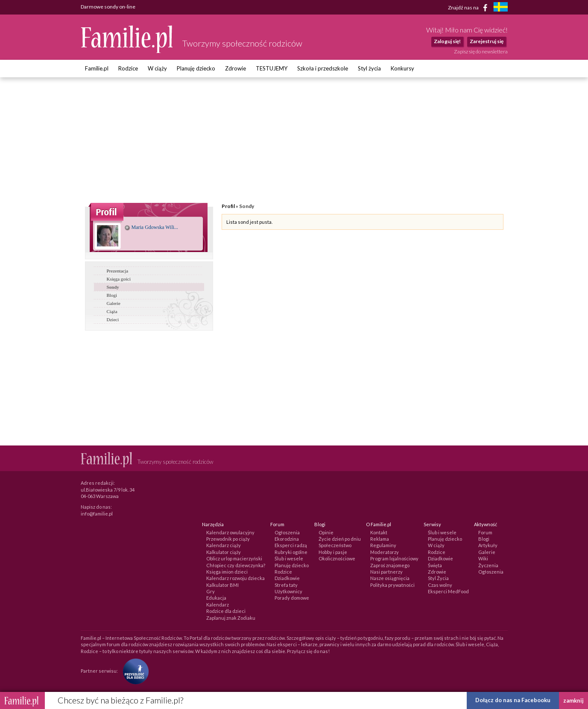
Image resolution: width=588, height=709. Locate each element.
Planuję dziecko (196, 68)
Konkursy (402, 68)
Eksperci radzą (291, 545)
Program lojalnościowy (394, 558)
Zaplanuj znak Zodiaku (231, 618)
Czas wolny (440, 585)
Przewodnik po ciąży (228, 539)
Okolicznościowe (337, 558)
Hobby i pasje (333, 552)
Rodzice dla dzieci (226, 611)
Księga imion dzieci (227, 572)
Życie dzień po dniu (340, 539)
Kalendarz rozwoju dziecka (235, 578)
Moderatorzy (385, 552)
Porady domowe (292, 598)
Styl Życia (438, 578)
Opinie (326, 532)
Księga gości (119, 279)
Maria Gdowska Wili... (152, 227)
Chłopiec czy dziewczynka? (236, 565)
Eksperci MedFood (448, 591)
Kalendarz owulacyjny (230, 532)
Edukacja (216, 598)
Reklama (380, 539)
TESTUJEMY (272, 68)
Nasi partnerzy (386, 572)
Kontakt (379, 532)
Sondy (113, 287)
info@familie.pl (97, 514)
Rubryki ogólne (291, 552)
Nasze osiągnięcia (390, 578)
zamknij (573, 700)
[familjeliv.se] (500, 8)
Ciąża (112, 311)
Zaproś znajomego (390, 565)
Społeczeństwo (335, 545)
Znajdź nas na (469, 8)
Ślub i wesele (289, 558)
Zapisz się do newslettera (481, 51)
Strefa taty (286, 585)
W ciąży (157, 68)
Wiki (483, 558)
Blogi (112, 295)
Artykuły (488, 545)
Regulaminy (383, 545)
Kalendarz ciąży (224, 545)
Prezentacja (118, 271)
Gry (211, 591)
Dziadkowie (287, 578)
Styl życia (369, 68)
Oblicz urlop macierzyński (234, 558)
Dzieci (113, 319)
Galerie (114, 303)
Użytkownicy (288, 591)
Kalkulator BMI (222, 585)
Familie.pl (97, 68)
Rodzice (128, 68)
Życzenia (488, 565)
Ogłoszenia (287, 532)
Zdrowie (235, 68)
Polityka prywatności (392, 585)
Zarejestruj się (487, 41)
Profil (228, 206)
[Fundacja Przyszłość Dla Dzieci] (134, 671)
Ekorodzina (287, 539)
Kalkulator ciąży (224, 552)
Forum (485, 532)
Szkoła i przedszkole (323, 68)
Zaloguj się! (447, 41)
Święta (435, 565)
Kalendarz (218, 605)
